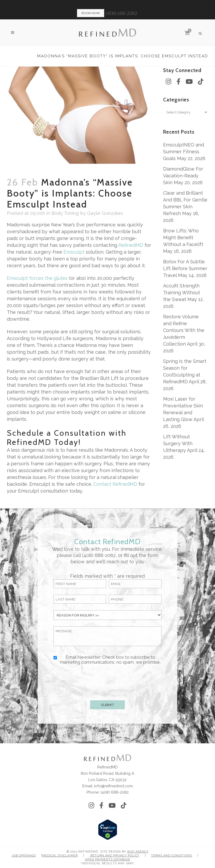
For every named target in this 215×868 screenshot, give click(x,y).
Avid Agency (138, 852)
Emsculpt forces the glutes (37, 278)
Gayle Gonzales (105, 213)
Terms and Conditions (172, 856)
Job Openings (24, 856)
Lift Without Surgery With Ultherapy (178, 443)
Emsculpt (74, 252)
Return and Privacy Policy (114, 856)
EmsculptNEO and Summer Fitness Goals (184, 152)
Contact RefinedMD (115, 484)
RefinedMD (131, 245)
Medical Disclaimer (60, 856)
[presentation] (107, 681)
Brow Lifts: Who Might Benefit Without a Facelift (183, 238)
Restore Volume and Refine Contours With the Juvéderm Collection (184, 330)
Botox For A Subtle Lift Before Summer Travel (185, 268)
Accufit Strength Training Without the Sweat (182, 293)
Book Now (91, 13)
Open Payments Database (108, 859)
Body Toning (65, 213)
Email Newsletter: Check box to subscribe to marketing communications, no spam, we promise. (110, 660)
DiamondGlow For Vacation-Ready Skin (183, 176)
